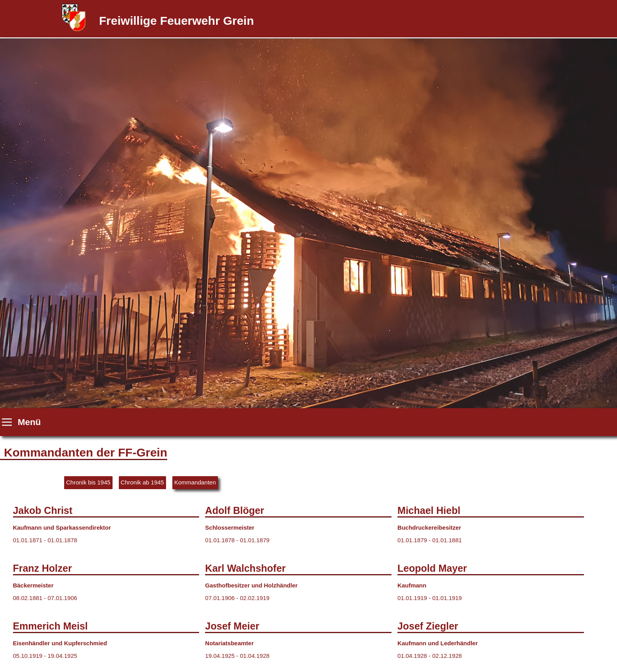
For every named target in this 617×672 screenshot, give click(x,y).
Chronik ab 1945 (142, 482)
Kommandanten (195, 482)
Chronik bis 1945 (88, 482)
